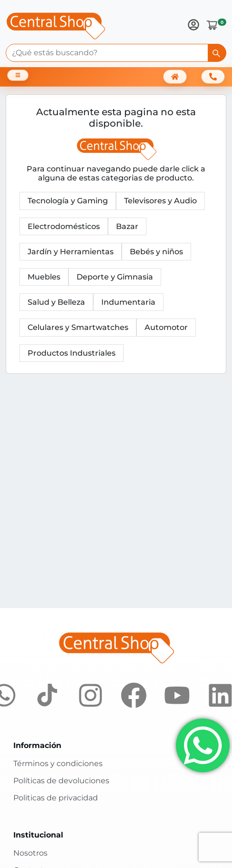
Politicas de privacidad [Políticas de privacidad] (56, 798)
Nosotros (30, 853)
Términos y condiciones (58, 763)
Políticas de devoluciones (61, 781)
